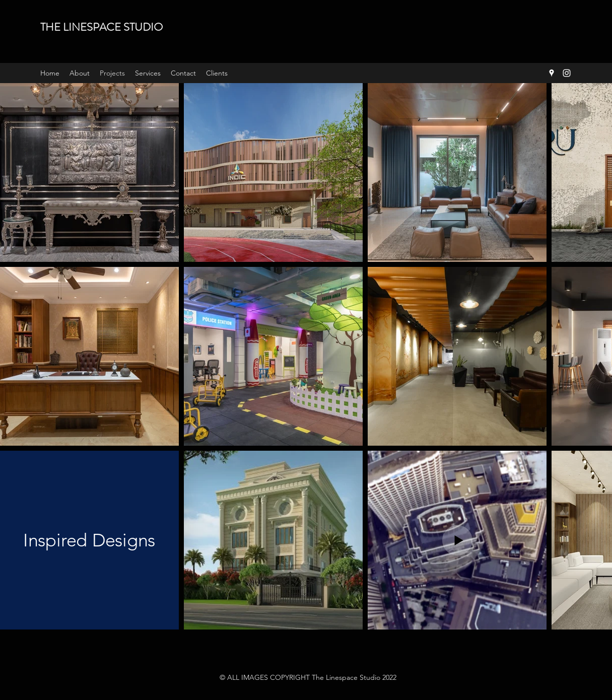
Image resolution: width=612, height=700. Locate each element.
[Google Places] (552, 73)
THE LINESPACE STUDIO (101, 27)
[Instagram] (567, 73)
